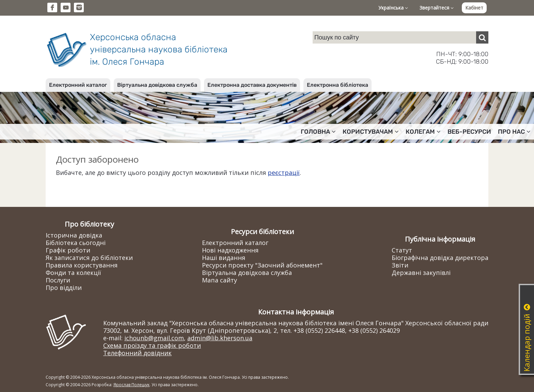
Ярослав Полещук (131, 385)
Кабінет (474, 8)
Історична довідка (74, 235)
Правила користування (82, 265)
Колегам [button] (423, 132)
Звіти (400, 265)
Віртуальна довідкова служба (157, 85)
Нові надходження (230, 250)
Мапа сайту (219, 280)
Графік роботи (68, 250)
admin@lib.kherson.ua (220, 338)
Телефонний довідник (137, 353)
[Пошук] (482, 37)
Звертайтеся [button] (437, 8)
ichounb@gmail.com (154, 338)
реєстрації (284, 173)
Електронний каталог (78, 85)
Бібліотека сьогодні (76, 243)
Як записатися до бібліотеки (89, 258)
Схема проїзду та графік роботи (152, 345)
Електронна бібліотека (337, 85)
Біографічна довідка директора (440, 258)
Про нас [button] (514, 132)
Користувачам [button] (371, 132)
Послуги (58, 280)
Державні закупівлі (421, 273)
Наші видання (224, 258)
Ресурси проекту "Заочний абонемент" (262, 265)
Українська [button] (393, 8)
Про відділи (64, 288)
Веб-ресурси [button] (469, 132)
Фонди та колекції (73, 273)
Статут (402, 250)
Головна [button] (318, 132)
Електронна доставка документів (252, 85)
